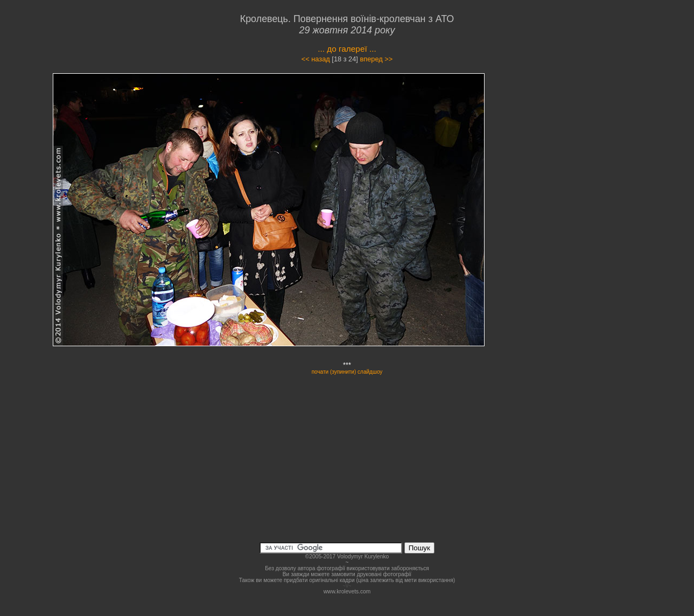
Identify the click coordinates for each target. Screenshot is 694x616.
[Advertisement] (574, 169)
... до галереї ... (347, 49)
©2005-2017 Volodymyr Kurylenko (347, 556)
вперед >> (376, 59)
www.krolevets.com (347, 591)
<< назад (316, 59)
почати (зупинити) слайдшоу (347, 372)
